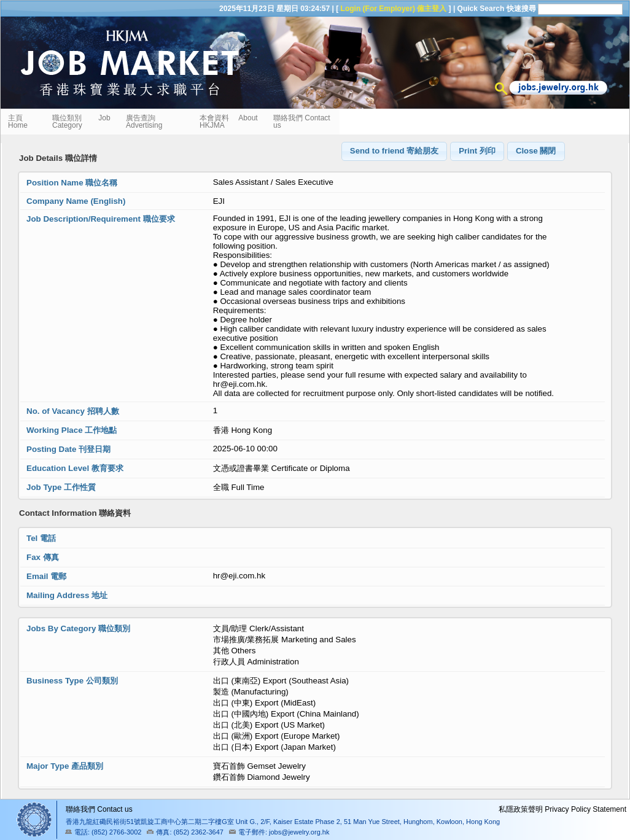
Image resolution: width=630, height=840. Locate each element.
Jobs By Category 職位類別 (78, 628)
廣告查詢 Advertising (144, 122)
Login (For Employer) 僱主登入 (394, 9)
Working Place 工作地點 (72, 430)
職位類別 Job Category (81, 122)
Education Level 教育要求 (75, 468)
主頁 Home (19, 122)
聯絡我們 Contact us (302, 122)
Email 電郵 (46, 576)
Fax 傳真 (43, 557)
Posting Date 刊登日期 (68, 449)
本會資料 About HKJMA (229, 122)
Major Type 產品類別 (65, 766)
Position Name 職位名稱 (72, 183)
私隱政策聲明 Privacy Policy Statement (562, 809)
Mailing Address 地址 (67, 595)
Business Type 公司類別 (72, 681)
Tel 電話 (41, 538)
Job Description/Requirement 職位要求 (101, 219)
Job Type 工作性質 (61, 487)
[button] (395, 151)
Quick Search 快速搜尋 (497, 9)
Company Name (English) (76, 201)
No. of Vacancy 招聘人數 (73, 411)
